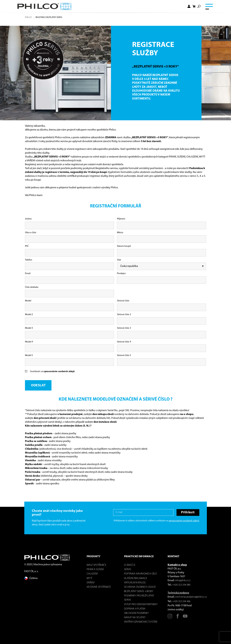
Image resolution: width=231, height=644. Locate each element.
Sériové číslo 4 (124, 342)
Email (28, 273)
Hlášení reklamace (136, 578)
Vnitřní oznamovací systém (141, 622)
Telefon (29, 260)
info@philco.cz (183, 581)
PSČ (27, 246)
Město (120, 233)
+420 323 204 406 (181, 602)
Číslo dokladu (32, 287)
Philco (28, 17)
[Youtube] (185, 617)
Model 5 (29, 355)
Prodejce (121, 273)
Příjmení (121, 219)
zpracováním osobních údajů (59, 372)
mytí (89, 578)
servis (128, 570)
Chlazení (92, 574)
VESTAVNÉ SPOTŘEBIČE (99, 587)
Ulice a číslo (31, 233)
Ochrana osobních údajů (140, 587)
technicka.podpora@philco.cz (191, 597)
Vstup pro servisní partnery (141, 605)
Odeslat (38, 385)
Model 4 (29, 342)
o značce (130, 565)
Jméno (28, 219)
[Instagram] (170, 617)
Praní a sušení (95, 570)
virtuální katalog (135, 583)
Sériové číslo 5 (124, 355)
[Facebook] (178, 617)
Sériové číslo (123, 301)
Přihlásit (188, 512)
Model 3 (29, 328)
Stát (119, 260)
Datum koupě (124, 246)
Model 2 (29, 315)
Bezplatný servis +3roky (139, 591)
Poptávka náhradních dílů (140, 574)
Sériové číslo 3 (124, 328)
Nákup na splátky (135, 618)
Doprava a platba (135, 609)
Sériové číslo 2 (124, 315)
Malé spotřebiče (96, 565)
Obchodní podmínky (136, 613)
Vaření (91, 583)
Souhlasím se (52, 372)
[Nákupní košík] (194, 6)
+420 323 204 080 (181, 585)
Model (28, 301)
